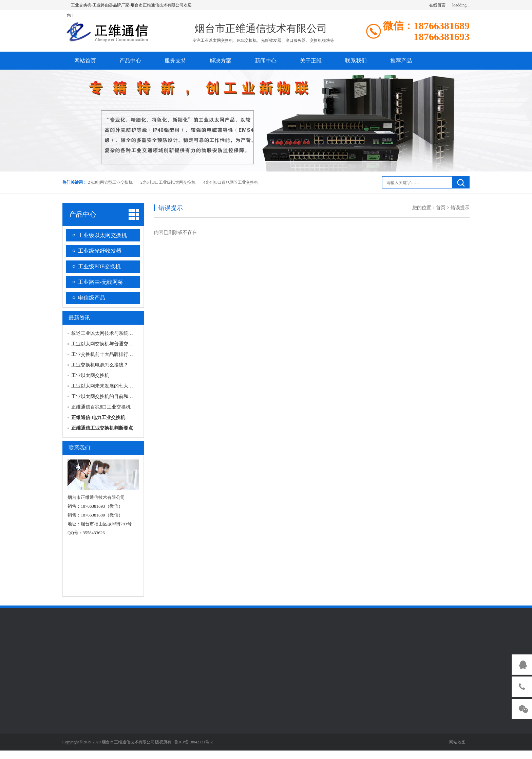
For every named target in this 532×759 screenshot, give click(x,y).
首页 (441, 208)
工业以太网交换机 (90, 375)
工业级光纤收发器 (100, 251)
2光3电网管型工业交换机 (110, 182)
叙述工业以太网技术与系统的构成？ (109, 333)
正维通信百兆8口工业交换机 (101, 407)
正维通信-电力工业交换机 (98, 418)
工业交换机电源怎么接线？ (100, 365)
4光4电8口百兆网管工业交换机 (231, 182)
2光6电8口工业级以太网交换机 (168, 182)
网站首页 (85, 61)
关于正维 (311, 61)
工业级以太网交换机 (102, 235)
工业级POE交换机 (99, 266)
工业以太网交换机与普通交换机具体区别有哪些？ (123, 344)
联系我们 (356, 61)
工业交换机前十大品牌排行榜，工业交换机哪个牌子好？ (131, 354)
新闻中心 (266, 61)
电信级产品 (92, 298)
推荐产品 (401, 61)
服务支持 (175, 61)
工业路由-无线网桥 (101, 282)
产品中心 (130, 61)
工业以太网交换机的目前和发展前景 (109, 396)
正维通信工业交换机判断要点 (102, 428)
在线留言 (437, 5)
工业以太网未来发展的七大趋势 (104, 386)
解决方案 (221, 61)
